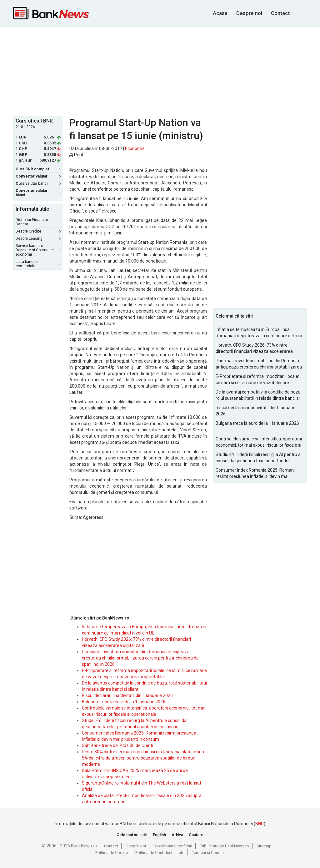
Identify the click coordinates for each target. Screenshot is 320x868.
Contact (280, 13)
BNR (260, 824)
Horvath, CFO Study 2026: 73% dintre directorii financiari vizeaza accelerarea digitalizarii (254, 349)
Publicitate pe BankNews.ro (224, 846)
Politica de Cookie (112, 853)
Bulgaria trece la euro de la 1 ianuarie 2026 (124, 702)
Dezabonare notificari (173, 846)
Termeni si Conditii (208, 853)
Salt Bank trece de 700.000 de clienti (117, 745)
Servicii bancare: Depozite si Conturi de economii (38, 250)
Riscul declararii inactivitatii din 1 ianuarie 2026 (127, 695)
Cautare (196, 835)
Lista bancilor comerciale (38, 264)
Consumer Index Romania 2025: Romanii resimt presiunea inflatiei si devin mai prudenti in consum (256, 474)
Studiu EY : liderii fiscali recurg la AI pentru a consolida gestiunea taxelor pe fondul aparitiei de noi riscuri (258, 458)
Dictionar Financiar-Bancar (38, 222)
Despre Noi (136, 846)
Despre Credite (38, 231)
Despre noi (249, 13)
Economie (135, 148)
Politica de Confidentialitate (160, 853)
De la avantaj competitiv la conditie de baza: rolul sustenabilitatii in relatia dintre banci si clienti (259, 395)
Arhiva (177, 835)
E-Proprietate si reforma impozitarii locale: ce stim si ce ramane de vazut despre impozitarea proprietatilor (257, 380)
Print (76, 155)
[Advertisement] (165, 71)
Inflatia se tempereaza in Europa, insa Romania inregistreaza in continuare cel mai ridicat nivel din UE (259, 333)
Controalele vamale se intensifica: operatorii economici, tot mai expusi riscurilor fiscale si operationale (259, 442)
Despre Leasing (38, 238)
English (159, 835)
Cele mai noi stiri (132, 835)
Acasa (220, 13)
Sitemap (264, 846)
